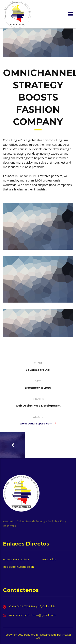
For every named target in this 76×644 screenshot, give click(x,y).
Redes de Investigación (18, 567)
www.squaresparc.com (36, 423)
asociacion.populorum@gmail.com (32, 615)
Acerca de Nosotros (16, 559)
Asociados (49, 559)
